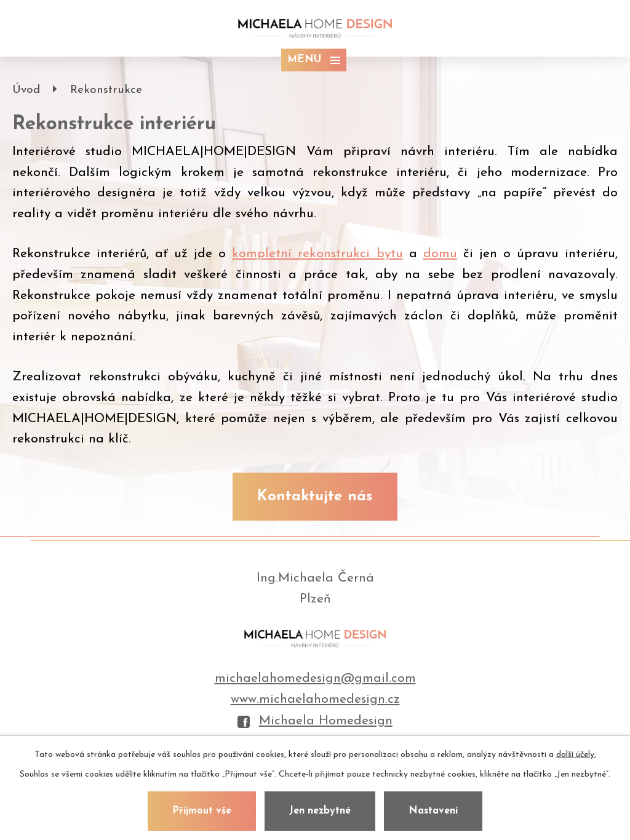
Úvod (26, 90)
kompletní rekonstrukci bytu (317, 254)
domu (440, 254)
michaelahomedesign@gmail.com (315, 678)
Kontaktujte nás (315, 497)
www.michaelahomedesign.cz (315, 699)
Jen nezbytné (320, 811)
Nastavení (433, 811)
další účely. (576, 755)
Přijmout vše (202, 811)
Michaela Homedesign (315, 721)
